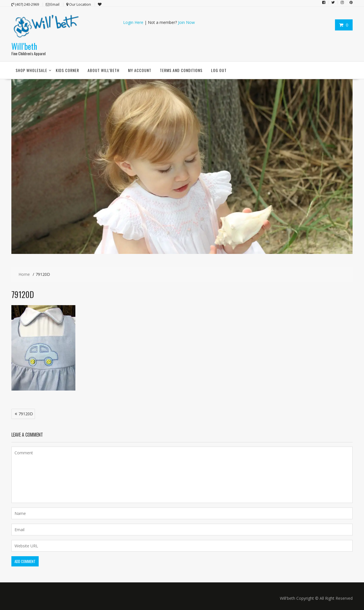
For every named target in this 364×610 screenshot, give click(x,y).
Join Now (186, 22)
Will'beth (24, 46)
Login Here (133, 22)
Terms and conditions (181, 70)
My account (140, 70)
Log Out (219, 70)
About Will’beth (104, 70)
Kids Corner (67, 70)
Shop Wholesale (31, 70)
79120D (26, 414)
